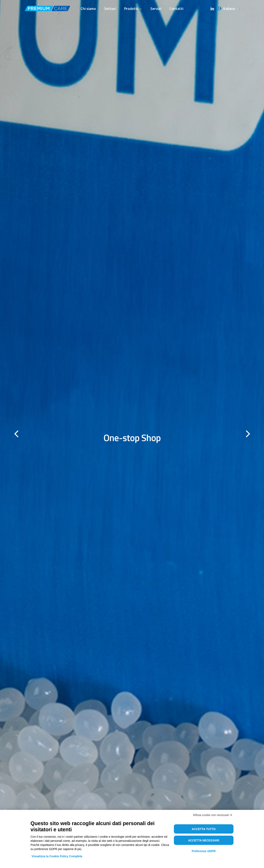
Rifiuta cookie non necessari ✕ (213, 815)
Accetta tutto (204, 829)
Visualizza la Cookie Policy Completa (57, 856)
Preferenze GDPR (204, 851)
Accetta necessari (204, 840)
